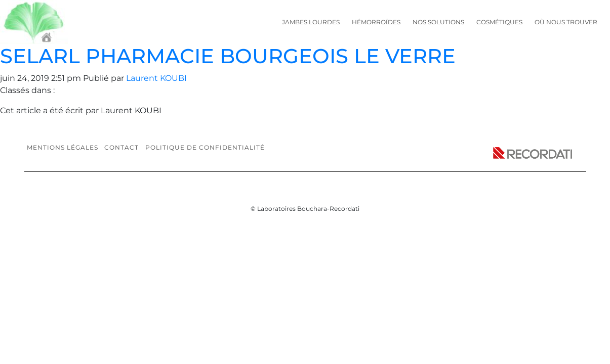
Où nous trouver (566, 22)
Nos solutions (438, 22)
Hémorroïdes (376, 22)
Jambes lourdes (311, 22)
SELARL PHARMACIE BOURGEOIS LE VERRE (228, 56)
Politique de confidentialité (205, 147)
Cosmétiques (499, 22)
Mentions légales (63, 147)
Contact (121, 147)
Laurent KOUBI (156, 78)
